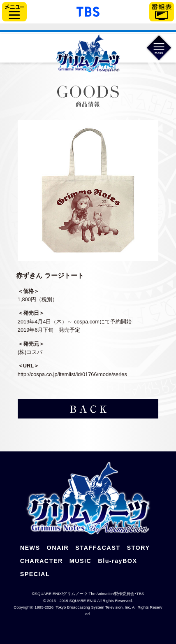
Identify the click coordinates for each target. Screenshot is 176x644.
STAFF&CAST (98, 548)
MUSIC (81, 561)
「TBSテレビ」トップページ (88, 11)
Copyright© (23, 607)
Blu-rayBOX (117, 561)
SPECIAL (35, 574)
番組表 (162, 12)
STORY (138, 548)
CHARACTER (42, 561)
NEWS (30, 548)
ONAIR (58, 548)
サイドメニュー (14, 12)
